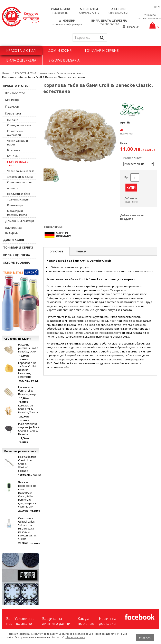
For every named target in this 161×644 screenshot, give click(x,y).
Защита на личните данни (56, 621)
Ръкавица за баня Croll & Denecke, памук (27, 391)
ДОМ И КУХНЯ (60, 51)
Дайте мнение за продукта (132, 217)
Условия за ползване (25, 621)
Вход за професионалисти (150, 17)
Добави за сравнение (131, 200)
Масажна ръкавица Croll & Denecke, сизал (28, 348)
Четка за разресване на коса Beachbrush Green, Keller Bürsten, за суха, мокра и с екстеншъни (27, 494)
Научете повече (75, 637)
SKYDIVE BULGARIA (64, 60)
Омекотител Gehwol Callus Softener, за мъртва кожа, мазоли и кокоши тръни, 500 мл (27, 529)
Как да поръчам (86, 621)
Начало (7, 73)
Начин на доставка (108, 621)
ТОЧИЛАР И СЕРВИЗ (102, 51)
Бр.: (127, 177)
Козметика (46, 73)
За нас (9, 621)
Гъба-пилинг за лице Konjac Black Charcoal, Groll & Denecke (29, 429)
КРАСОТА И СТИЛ (21, 51)
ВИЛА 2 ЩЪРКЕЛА (21, 60)
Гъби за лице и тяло (69, 73)
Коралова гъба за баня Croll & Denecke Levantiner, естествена (27, 370)
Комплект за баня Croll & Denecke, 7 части (28, 409)
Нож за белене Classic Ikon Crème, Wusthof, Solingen (27, 464)
